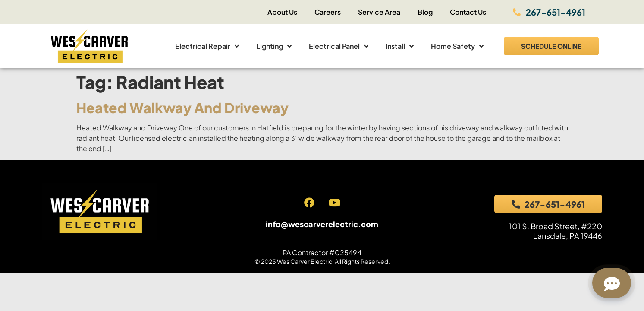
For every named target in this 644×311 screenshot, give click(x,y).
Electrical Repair (207, 46)
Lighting (274, 46)
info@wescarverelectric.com (322, 224)
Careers (328, 12)
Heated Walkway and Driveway (182, 108)
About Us (282, 12)
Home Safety (457, 46)
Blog (425, 12)
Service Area (379, 12)
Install (400, 46)
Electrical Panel (339, 46)
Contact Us (468, 12)
